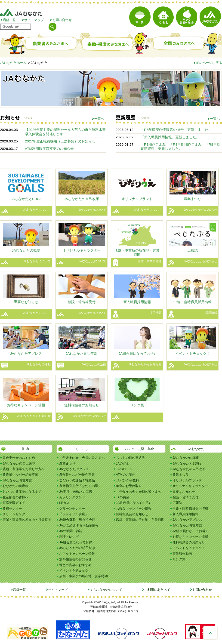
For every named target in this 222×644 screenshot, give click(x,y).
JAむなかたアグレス (74, 469)
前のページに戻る (209, 63)
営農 (26, 449)
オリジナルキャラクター (190, 486)
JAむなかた (196, 449)
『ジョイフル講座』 (74, 514)
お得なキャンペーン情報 (77, 554)
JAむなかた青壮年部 (17, 480)
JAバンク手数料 (127, 480)
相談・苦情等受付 (185, 497)
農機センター (12, 508)
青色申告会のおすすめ (19, 458)
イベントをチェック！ (75, 570)
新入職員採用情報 (185, 514)
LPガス (64, 503)
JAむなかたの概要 (186, 458)
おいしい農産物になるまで (22, 492)
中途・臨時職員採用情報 (190, 508)
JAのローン (124, 469)
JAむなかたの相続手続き (77, 548)
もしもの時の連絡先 (130, 458)
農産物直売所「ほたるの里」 (80, 486)
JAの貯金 (123, 463)
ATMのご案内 (126, 475)
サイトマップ (34, 20)
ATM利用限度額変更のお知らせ (49, 149)
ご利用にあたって (157, 590)
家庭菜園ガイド (14, 503)
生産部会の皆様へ (15, 497)
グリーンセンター (15, 514)
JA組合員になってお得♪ (76, 542)
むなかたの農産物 (15, 486)
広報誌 (177, 503)
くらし (83, 449)
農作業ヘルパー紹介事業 (20, 475)
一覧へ (99, 119)
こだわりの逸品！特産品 (77, 480)
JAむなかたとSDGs (187, 463)
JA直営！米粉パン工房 (76, 492)
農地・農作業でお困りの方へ (24, 469)
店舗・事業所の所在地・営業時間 (27, 520)
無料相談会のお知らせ (75, 559)
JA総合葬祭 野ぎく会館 (77, 520)
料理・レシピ (69, 537)
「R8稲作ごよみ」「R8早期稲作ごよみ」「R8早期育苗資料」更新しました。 (180, 146)
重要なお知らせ (184, 492)
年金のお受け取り (129, 486)
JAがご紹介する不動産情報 (79, 525)
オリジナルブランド (187, 480)
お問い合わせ (62, 20)
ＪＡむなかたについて (106, 590)
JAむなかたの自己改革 (19, 463)
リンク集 (179, 559)
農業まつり (67, 463)
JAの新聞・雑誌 (71, 531)
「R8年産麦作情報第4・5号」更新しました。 (176, 130)
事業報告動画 (182, 554)
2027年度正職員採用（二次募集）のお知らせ (60, 141)
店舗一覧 (9, 20)
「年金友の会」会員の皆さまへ (82, 458)
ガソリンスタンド (72, 497)
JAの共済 (123, 497)
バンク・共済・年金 (139, 449)
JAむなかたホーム (13, 63)
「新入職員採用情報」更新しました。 (170, 137)
